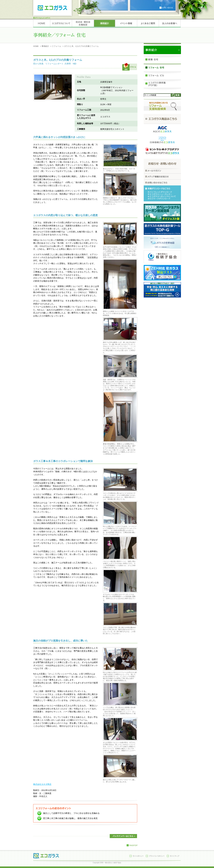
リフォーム (56, 46)
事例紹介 (45, 46)
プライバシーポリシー (157, 856)
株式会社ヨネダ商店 (42, 784)
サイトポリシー (138, 856)
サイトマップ (175, 856)
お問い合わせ (167, 8)
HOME (36, 46)
